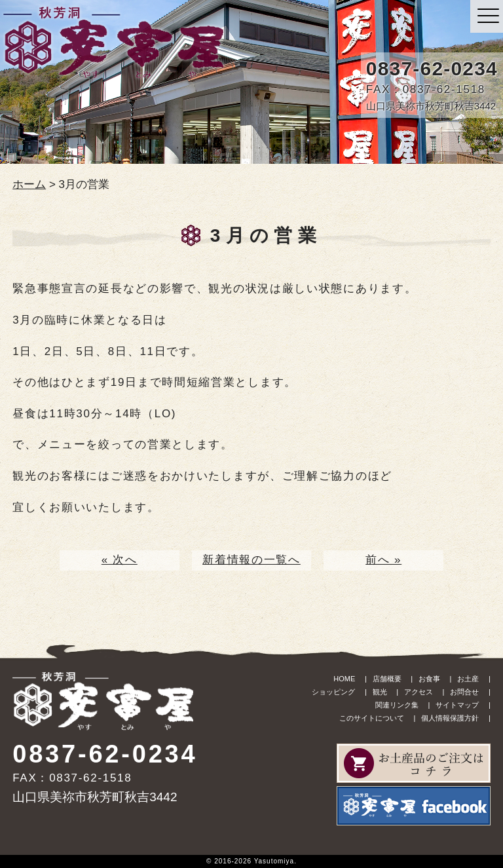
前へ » (383, 560)
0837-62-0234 (432, 68)
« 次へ (120, 560)
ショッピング (333, 692)
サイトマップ (457, 705)
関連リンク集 (397, 705)
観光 (380, 692)
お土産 (468, 679)
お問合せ (464, 692)
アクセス (419, 692)
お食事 (429, 679)
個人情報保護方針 (450, 718)
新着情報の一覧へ (251, 560)
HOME (344, 679)
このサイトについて (372, 718)
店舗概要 (387, 679)
